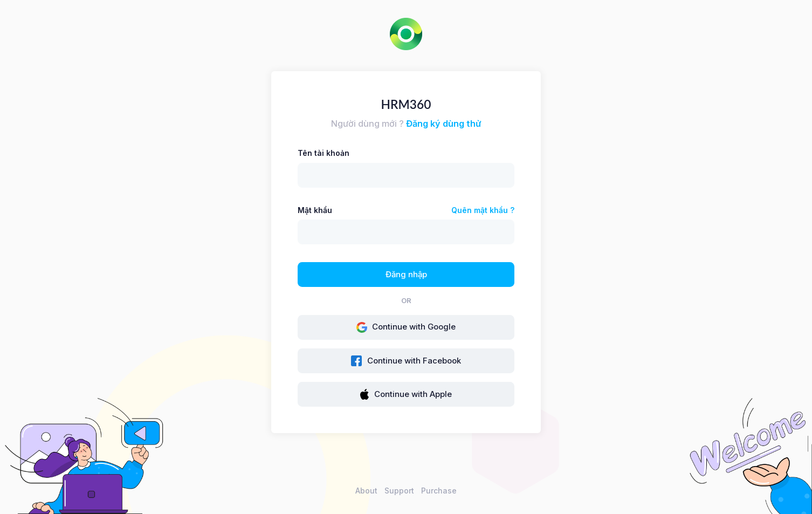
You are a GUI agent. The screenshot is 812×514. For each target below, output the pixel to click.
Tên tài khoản (324, 153)
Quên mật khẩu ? (483, 210)
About (366, 491)
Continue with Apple (406, 394)
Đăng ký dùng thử (444, 124)
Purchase (439, 491)
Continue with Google (406, 327)
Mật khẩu (315, 210)
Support (399, 491)
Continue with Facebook (406, 361)
